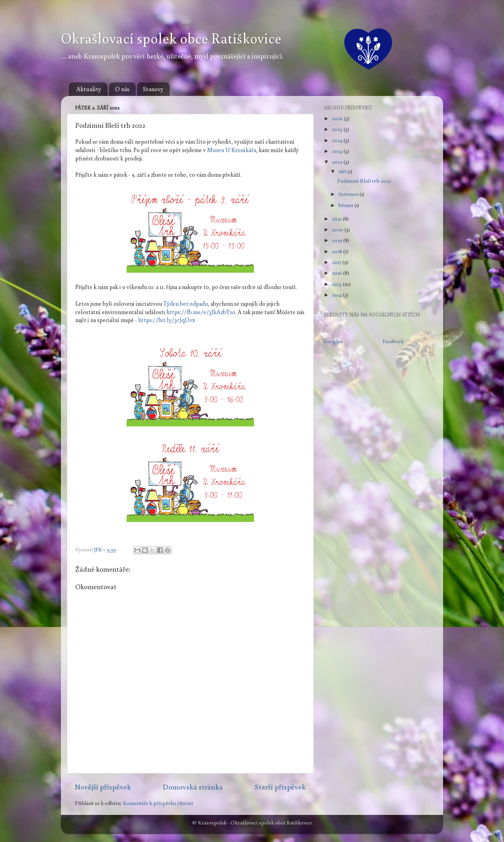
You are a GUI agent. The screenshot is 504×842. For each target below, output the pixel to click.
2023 (338, 151)
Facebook (393, 341)
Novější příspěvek (103, 787)
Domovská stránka (193, 787)
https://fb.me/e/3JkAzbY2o (201, 312)
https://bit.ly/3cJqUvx (167, 320)
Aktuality (89, 89)
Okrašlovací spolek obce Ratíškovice (171, 38)
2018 (338, 251)
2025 (338, 129)
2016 (338, 273)
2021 (337, 219)
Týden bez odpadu (186, 304)
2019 (338, 240)
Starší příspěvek (280, 787)
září (343, 171)
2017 (337, 262)
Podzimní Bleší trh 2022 (364, 181)
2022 (338, 162)
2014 (337, 295)
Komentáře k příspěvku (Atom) (158, 803)
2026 (338, 118)
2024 (338, 140)
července (349, 194)
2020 (338, 229)
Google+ (333, 341)
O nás (122, 89)
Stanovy (153, 89)
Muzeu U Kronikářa (231, 150)
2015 (337, 284)
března (346, 205)
